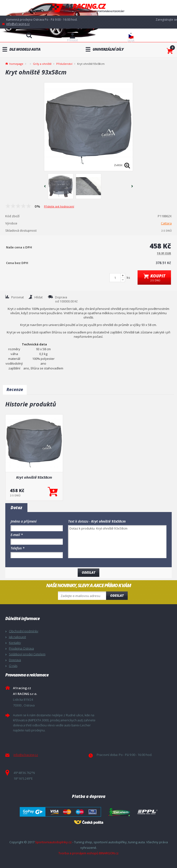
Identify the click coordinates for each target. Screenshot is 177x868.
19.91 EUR (164, 253)
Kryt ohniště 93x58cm (34, 477)
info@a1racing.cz (18, 24)
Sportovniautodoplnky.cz (53, 842)
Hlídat (38, 297)
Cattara (166, 223)
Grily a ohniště (42, 64)
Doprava (15, 660)
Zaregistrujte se (166, 20)
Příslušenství (64, 64)
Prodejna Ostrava (21, 648)
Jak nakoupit (17, 637)
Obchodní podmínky (24, 631)
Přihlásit (73, 40)
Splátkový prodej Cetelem (27, 654)
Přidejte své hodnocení (59, 206)
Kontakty (15, 643)
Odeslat (117, 596)
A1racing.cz (88, 8)
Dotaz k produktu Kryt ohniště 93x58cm (117, 542)
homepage (16, 63)
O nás (13, 666)
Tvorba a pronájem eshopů (78, 853)
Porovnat (18, 297)
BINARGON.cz (109, 853)
